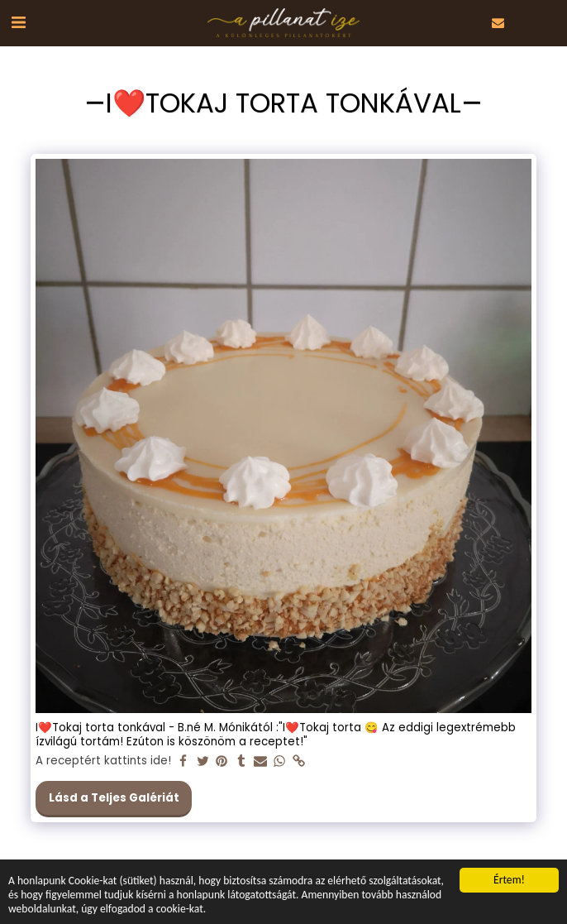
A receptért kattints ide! (103, 761)
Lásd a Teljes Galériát (114, 798)
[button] (18, 22)
